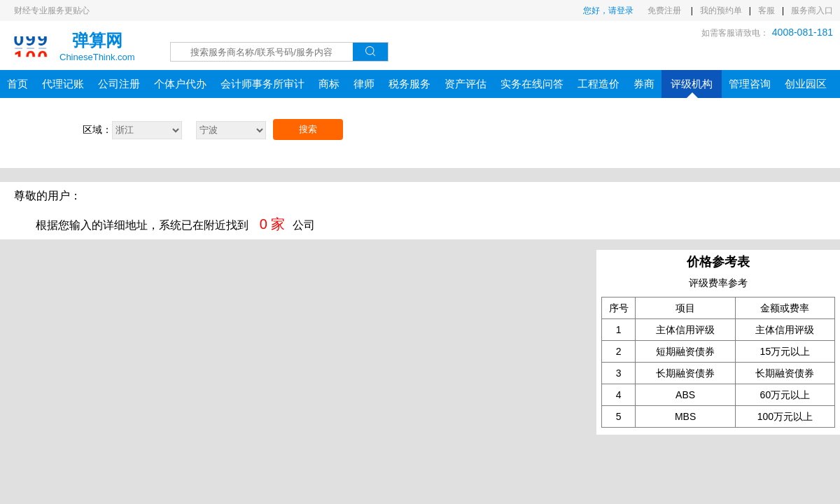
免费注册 (665, 10)
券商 (644, 84)
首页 (17, 84)
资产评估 (465, 84)
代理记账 (63, 84)
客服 (766, 10)
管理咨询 (750, 84)
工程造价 (598, 84)
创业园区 (806, 84)
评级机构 (692, 88)
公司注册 (119, 84)
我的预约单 (721, 10)
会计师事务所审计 (262, 84)
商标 (329, 84)
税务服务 (409, 84)
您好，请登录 (608, 10)
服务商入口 (812, 10)
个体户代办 (180, 84)
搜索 (308, 129)
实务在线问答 (532, 84)
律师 (364, 84)
